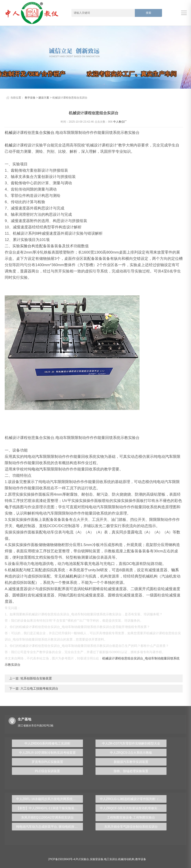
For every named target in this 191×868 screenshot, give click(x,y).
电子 (9, 507)
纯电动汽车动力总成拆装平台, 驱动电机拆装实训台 (50, 827)
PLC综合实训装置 (47, 771)
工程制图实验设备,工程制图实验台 (131, 817)
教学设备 (30, 98)
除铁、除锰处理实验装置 (131, 771)
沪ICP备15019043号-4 (62, 859)
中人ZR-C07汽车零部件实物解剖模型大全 (131, 743)
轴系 (175, 570)
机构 (73, 576)
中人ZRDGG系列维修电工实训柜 (48, 743)
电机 (20, 526)
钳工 (31, 570)
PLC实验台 (82, 859)
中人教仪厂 (120, 122)
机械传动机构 (126, 859)
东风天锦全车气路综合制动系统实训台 (131, 827)
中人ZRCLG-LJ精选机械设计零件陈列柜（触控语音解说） (133, 799)
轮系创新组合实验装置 (36, 678)
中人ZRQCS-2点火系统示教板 (131, 753)
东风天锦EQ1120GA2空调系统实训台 (47, 817)
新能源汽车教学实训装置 (131, 762)
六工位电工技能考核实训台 (39, 688)
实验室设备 (97, 859)
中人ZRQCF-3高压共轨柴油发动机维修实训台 (132, 808)
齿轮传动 (18, 170)
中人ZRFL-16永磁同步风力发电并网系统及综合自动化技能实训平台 (50, 799)
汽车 (39, 457)
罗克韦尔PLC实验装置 (47, 762)
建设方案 (44, 98)
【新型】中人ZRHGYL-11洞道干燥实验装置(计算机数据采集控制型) (50, 808)
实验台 (49, 133)
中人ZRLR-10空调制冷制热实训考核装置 (48, 753)
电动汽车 (39, 469)
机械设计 (12, 133)
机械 (9, 145)
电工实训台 (111, 859)
